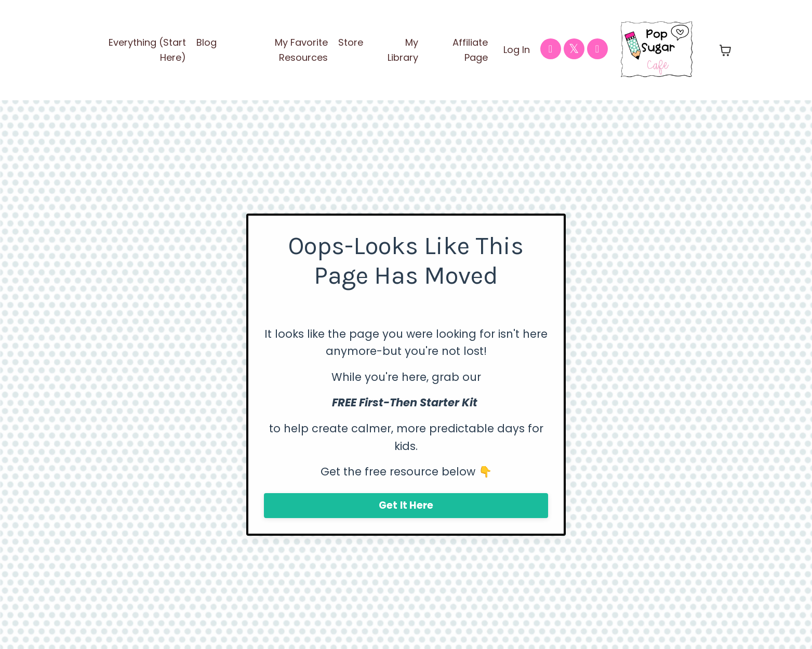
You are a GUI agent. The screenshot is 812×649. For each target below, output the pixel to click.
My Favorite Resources (301, 50)
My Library (403, 50)
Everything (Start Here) (147, 50)
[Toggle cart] (725, 50)
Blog (207, 42)
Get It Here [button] (406, 505)
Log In (517, 50)
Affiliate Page (470, 50)
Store (351, 42)
